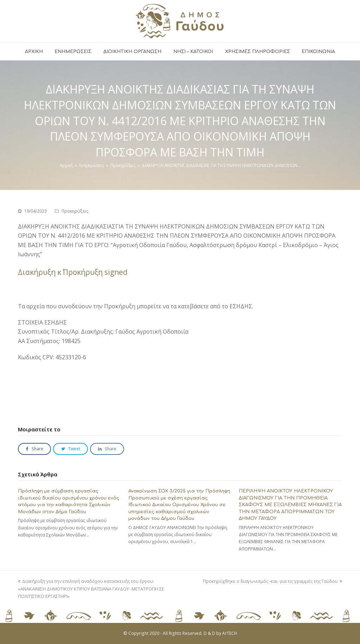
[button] (34, 449)
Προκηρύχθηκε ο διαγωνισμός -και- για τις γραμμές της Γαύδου (272, 581)
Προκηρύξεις (75, 211)
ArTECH (230, 633)
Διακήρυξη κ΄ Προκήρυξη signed (73, 272)
